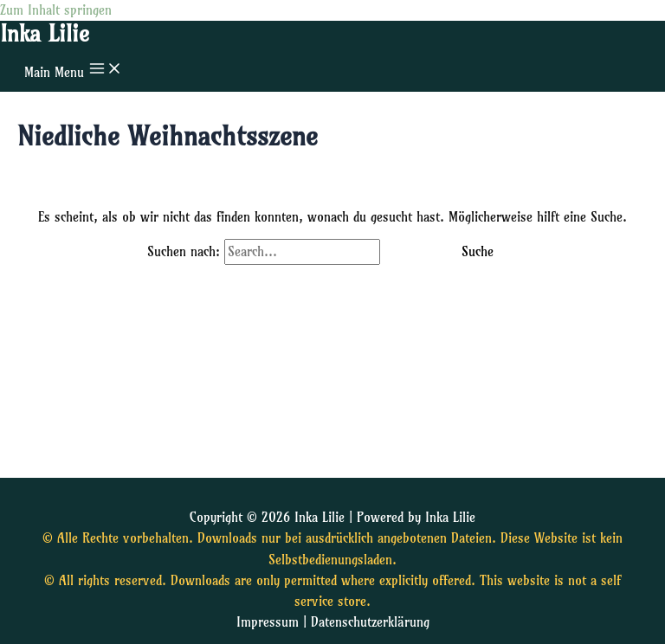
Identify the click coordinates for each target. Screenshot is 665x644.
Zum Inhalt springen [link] (56, 10)
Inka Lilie (45, 34)
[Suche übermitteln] (409, 252)
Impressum (268, 622)
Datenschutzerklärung (370, 622)
